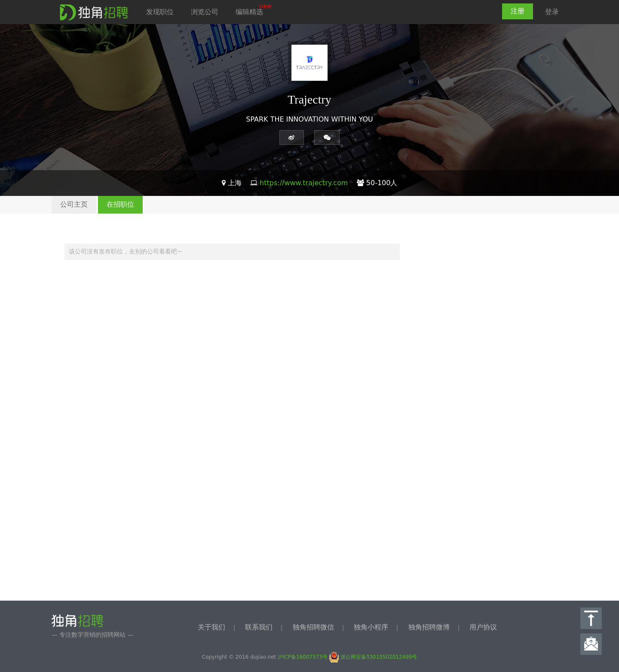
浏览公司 (205, 12)
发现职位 (160, 12)
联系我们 (259, 627)
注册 (518, 11)
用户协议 (483, 627)
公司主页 (74, 204)
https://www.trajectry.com (304, 183)
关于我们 (211, 627)
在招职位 (120, 204)
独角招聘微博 (429, 627)
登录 (552, 12)
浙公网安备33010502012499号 (373, 657)
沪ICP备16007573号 (303, 657)
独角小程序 (371, 627)
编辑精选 (249, 12)
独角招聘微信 (313, 627)
